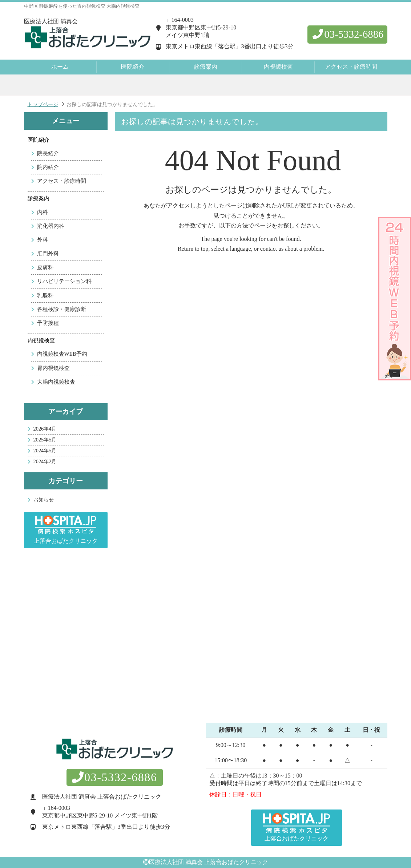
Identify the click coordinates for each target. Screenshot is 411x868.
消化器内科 (51, 226)
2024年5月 (45, 451)
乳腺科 (45, 295)
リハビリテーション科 (64, 281)
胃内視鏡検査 (53, 368)
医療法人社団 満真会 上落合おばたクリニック (209, 862)
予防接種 (48, 323)
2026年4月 (45, 429)
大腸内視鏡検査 (56, 382)
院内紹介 (48, 167)
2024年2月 (45, 461)
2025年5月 (45, 440)
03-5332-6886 (347, 34)
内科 (43, 212)
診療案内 (39, 198)
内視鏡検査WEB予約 (62, 354)
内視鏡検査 (41, 340)
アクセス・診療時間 (351, 67)
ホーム (60, 67)
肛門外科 (48, 254)
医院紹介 (39, 140)
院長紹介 (48, 153)
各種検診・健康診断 (62, 309)
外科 (43, 240)
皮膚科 (45, 267)
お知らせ (44, 500)
